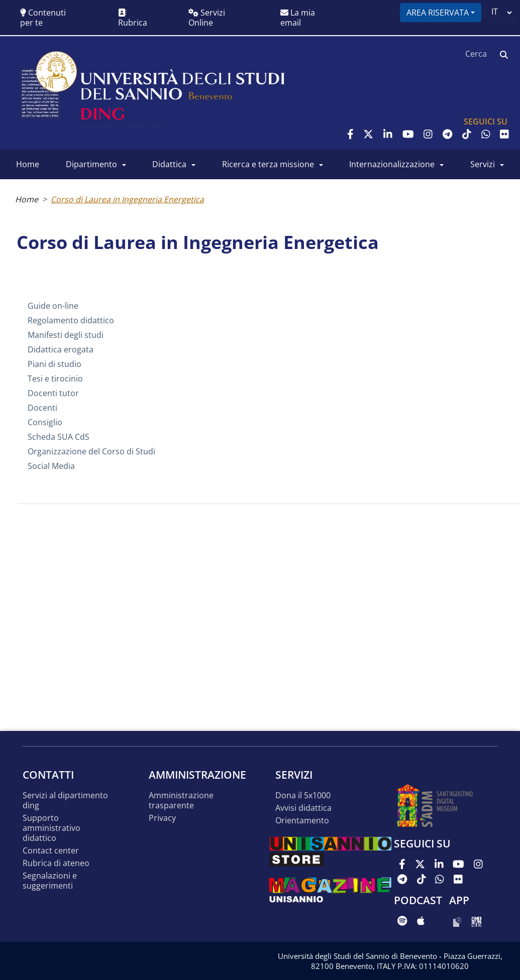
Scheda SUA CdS (59, 437)
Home (28, 164)
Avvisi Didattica (303, 808)
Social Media (51, 466)
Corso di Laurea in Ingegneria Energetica (127, 199)
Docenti (42, 408)
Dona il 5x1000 (303, 795)
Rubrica (133, 18)
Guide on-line (53, 306)
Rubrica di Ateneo (56, 863)
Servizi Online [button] (207, 18)
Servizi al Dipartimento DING (65, 801)
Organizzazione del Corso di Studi (91, 451)
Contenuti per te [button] (43, 18)
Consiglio (45, 422)
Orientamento (302, 821)
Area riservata (438, 13)
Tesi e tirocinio (55, 379)
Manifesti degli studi (66, 335)
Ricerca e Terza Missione (268, 164)
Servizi (483, 164)
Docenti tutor (53, 393)
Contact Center (51, 851)
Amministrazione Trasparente (181, 801)
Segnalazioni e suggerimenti (50, 881)
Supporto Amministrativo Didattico (51, 828)
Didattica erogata (61, 349)
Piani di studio (55, 364)
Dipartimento (91, 164)
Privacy (162, 818)
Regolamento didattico (71, 320)
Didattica (169, 164)
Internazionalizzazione (392, 164)
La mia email (298, 18)
